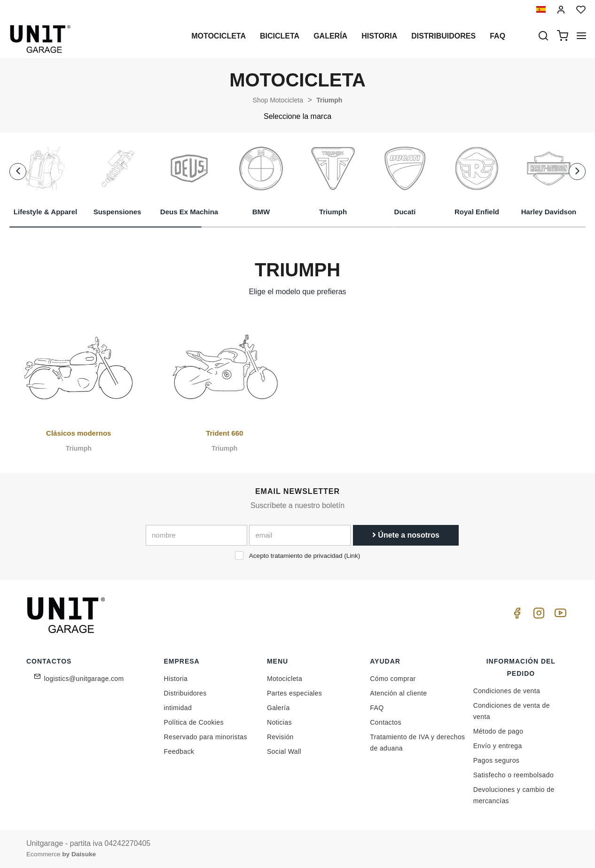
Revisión (280, 737)
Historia (379, 36)
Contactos (386, 722)
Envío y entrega (498, 746)
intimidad (178, 708)
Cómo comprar (393, 679)
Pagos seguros (497, 760)
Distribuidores (443, 36)
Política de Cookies (194, 722)
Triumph (329, 100)
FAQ (377, 708)
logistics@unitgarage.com (84, 679)
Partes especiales (294, 693)
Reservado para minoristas (206, 737)
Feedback (179, 751)
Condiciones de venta (507, 691)
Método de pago (498, 731)
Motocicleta (219, 36)
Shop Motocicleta (278, 100)
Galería (330, 36)
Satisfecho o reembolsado (513, 775)
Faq (497, 36)
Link (352, 556)
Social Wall (284, 751)
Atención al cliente (398, 693)
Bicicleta (280, 36)
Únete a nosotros (406, 535)
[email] (300, 535)
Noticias (279, 722)
